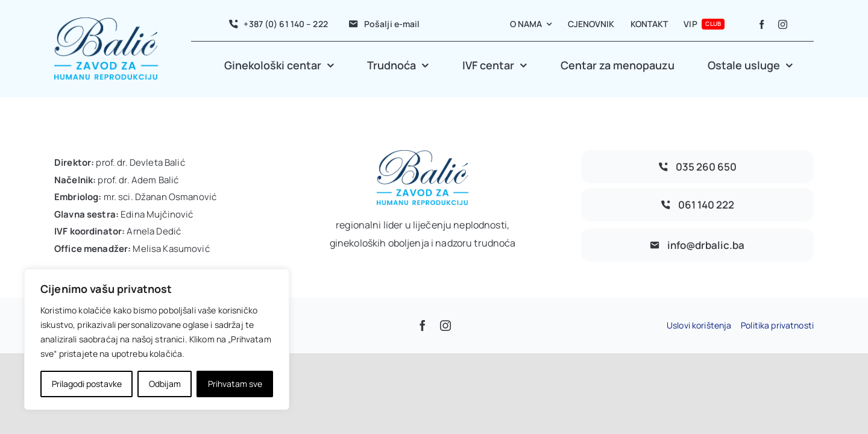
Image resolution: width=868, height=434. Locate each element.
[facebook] (762, 24)
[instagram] (783, 24)
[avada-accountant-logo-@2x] (106, 23)
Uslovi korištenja (699, 325)
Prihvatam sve (235, 384)
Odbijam (165, 384)
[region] (157, 339)
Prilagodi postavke (87, 384)
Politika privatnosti (777, 325)
